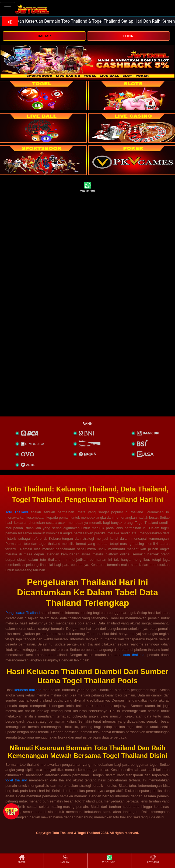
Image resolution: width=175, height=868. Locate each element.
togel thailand (16, 780)
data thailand (134, 655)
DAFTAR (44, 36)
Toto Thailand (17, 512)
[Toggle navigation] (8, 9)
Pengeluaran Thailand (22, 613)
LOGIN (128, 36)
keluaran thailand (28, 690)
